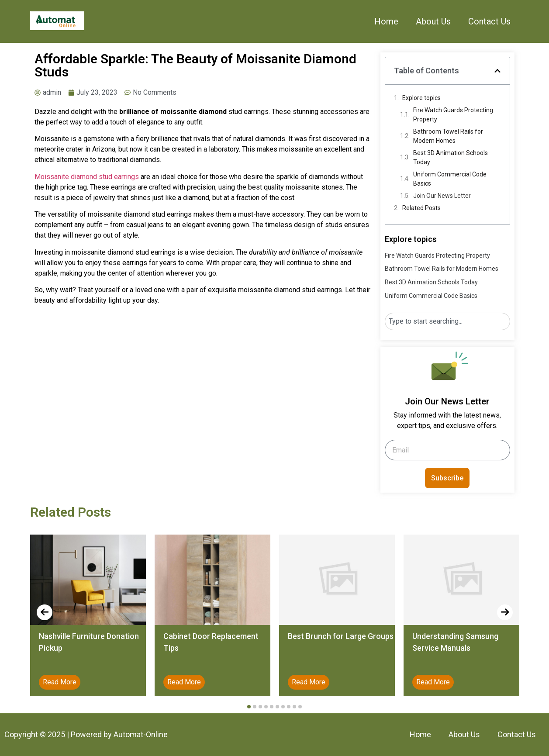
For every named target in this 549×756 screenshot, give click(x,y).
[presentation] (45, 612)
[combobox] (447, 321)
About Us (433, 21)
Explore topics (421, 98)
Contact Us (489, 21)
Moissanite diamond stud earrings (87, 177)
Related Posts (421, 208)
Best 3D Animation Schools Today (451, 157)
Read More (60, 682)
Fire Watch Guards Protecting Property (453, 115)
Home (386, 21)
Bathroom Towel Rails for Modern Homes (448, 136)
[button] (497, 71)
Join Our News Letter (442, 196)
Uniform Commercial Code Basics (450, 179)
